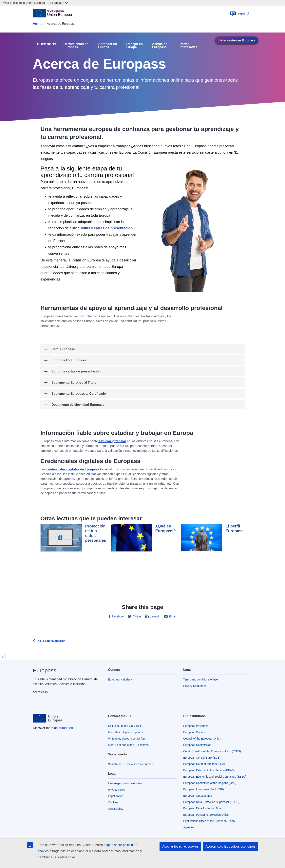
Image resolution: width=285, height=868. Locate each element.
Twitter (137, 616)
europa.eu (66, 728)
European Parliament (196, 726)
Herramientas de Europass (76, 46)
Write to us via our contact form (127, 739)
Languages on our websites (125, 783)
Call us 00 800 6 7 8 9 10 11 (125, 726)
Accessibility (40, 692)
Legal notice (116, 796)
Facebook (117, 616)
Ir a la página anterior (51, 641)
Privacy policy (117, 790)
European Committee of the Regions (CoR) (210, 783)
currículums (80, 228)
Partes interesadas (189, 46)
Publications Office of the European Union (209, 821)
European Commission (197, 745)
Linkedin (155, 616)
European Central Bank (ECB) (202, 758)
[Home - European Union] (52, 13)
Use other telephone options (125, 732)
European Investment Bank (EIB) (204, 789)
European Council (194, 732)
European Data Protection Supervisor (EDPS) (211, 802)
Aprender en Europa (107, 46)
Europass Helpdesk (120, 679)
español (239, 13)
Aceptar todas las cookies (180, 846)
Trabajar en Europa (134, 46)
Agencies (189, 827)
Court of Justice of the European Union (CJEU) (212, 751)
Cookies (113, 802)
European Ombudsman (198, 796)
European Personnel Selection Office (206, 815)
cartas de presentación (113, 228)
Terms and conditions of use (200, 679)
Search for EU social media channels (131, 764)
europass (47, 44)
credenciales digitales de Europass (73, 469)
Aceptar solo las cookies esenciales (230, 846)
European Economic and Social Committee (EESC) (215, 777)
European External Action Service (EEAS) (209, 770)
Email (172, 616)
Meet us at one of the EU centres (128, 745)
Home (37, 24)
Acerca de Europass (160, 46)
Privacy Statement (195, 686)
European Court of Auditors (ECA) (204, 764)
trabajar (120, 441)
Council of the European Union (202, 739)
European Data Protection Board (203, 808)
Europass (45, 670)
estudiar (105, 441)
